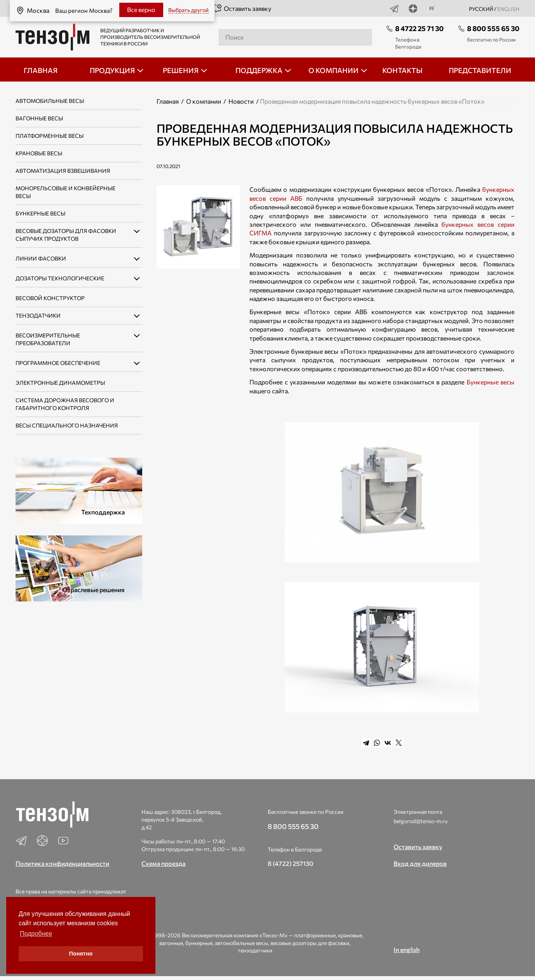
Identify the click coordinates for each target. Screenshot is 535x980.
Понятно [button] (81, 954)
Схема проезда (163, 863)
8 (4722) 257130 (291, 863)
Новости (241, 101)
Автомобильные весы (50, 101)
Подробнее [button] (36, 934)
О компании (204, 101)
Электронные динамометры (60, 383)
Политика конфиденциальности (62, 863)
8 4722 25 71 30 (419, 28)
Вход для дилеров (420, 863)
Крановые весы (39, 153)
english (508, 9)
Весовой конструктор (50, 298)
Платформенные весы (50, 136)
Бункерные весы (40, 213)
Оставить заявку (242, 9)
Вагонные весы (39, 118)
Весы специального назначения (67, 425)
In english (407, 950)
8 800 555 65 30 (493, 28)
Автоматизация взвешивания (63, 171)
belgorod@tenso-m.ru (421, 821)
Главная (168, 101)
